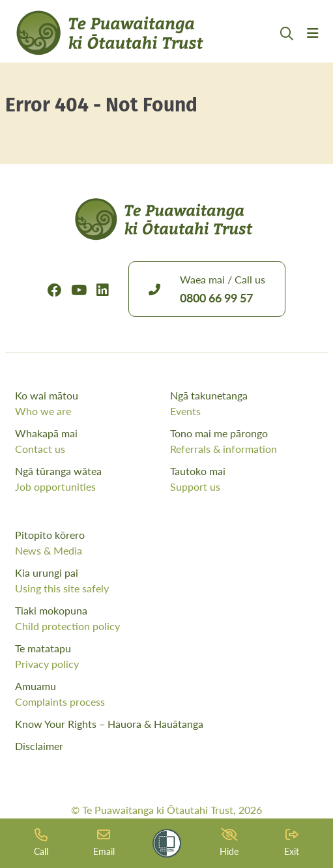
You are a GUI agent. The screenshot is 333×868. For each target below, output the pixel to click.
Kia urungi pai (167, 581)
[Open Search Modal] (287, 49)
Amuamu (167, 694)
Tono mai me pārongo (244, 441)
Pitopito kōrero (167, 543)
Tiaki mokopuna (167, 618)
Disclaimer (39, 746)
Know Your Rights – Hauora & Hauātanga (109, 724)
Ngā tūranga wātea (89, 479)
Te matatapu (167, 656)
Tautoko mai (244, 479)
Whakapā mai (89, 441)
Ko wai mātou (89, 403)
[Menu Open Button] (313, 49)
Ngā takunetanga (244, 403)
